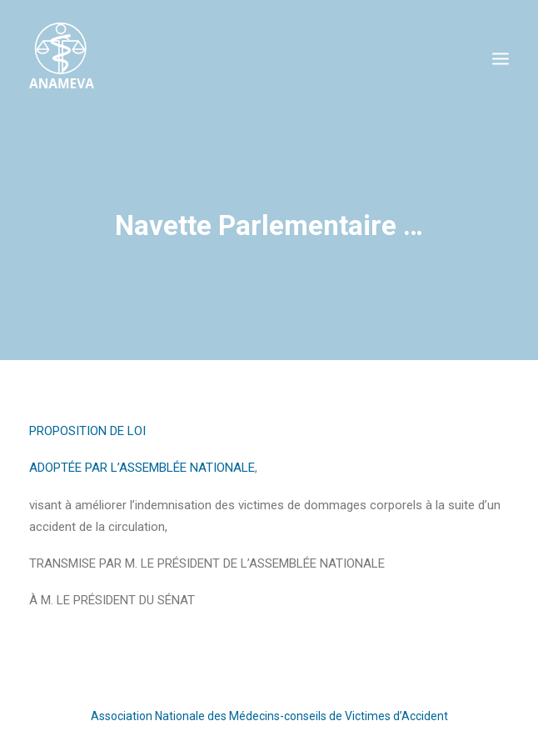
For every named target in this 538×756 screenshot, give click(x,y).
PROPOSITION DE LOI (87, 431)
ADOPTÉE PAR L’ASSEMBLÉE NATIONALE (142, 468)
